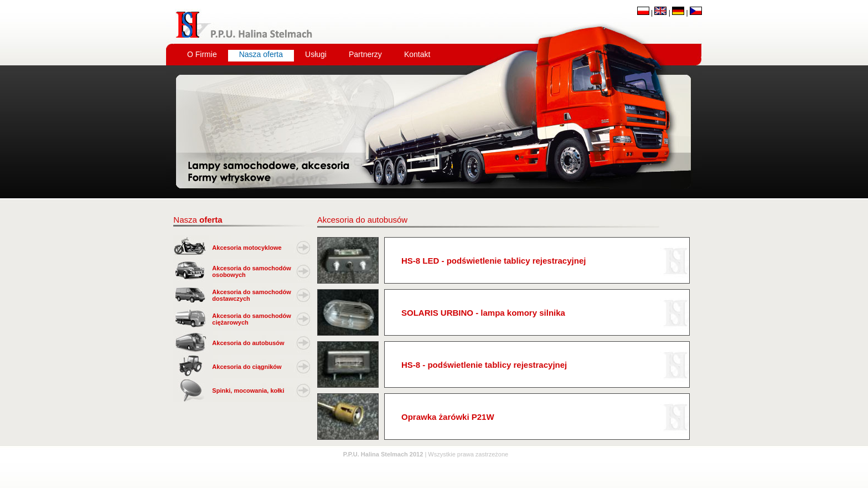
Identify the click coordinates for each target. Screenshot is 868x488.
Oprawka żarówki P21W (448, 417)
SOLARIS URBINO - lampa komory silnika (483, 313)
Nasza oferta (261, 54)
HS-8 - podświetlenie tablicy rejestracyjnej (484, 365)
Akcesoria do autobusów (248, 343)
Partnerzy (365, 54)
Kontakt (417, 54)
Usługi (316, 54)
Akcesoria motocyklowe (247, 248)
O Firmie (202, 54)
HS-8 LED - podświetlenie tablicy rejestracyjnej (494, 261)
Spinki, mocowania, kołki (248, 391)
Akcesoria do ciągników (247, 367)
